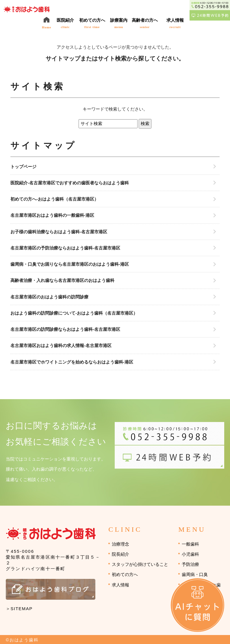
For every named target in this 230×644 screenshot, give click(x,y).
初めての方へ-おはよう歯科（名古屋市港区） (54, 199)
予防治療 (190, 564)
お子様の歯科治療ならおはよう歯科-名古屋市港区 (59, 232)
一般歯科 (190, 544)
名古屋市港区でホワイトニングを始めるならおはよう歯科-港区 (72, 362)
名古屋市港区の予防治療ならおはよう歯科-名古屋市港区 (65, 248)
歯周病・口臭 (195, 574)
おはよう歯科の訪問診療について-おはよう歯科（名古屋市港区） (74, 313)
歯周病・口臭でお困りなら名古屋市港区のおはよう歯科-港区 (70, 264)
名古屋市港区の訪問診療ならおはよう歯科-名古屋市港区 (65, 329)
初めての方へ (125, 574)
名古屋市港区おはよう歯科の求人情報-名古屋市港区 (61, 345)
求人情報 (120, 585)
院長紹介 (120, 554)
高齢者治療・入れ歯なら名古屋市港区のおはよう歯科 (62, 280)
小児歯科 (190, 554)
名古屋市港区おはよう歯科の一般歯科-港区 (52, 215)
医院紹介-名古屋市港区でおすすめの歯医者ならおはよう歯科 (70, 183)
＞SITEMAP (19, 609)
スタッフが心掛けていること (140, 564)
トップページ (23, 167)
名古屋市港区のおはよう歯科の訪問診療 (49, 297)
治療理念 (120, 544)
